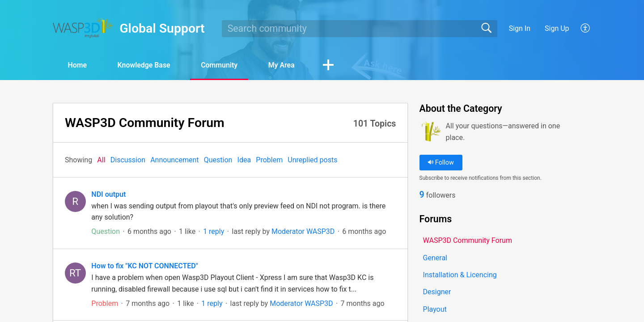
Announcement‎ (174, 160)
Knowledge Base (146, 65)
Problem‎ (269, 160)
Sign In (520, 28)
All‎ (101, 160)
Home (78, 65)
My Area (285, 65)
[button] (586, 29)
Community (222, 65)
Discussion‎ (128, 160)
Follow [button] (441, 163)
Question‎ (218, 160)
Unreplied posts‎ (312, 160)
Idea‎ (244, 160)
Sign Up (557, 28)
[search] (360, 29)
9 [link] (422, 195)
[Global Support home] (83, 28)
